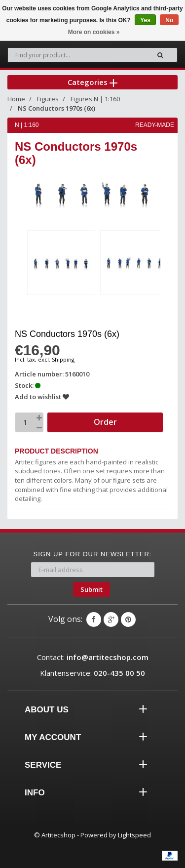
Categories (92, 82)
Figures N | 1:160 (95, 99)
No (169, 20)
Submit (92, 589)
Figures (48, 99)
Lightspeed (134, 835)
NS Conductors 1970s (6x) (56, 108)
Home (16, 99)
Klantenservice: (92, 673)
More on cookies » (94, 32)
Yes (145, 20)
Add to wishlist (42, 397)
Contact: (93, 657)
